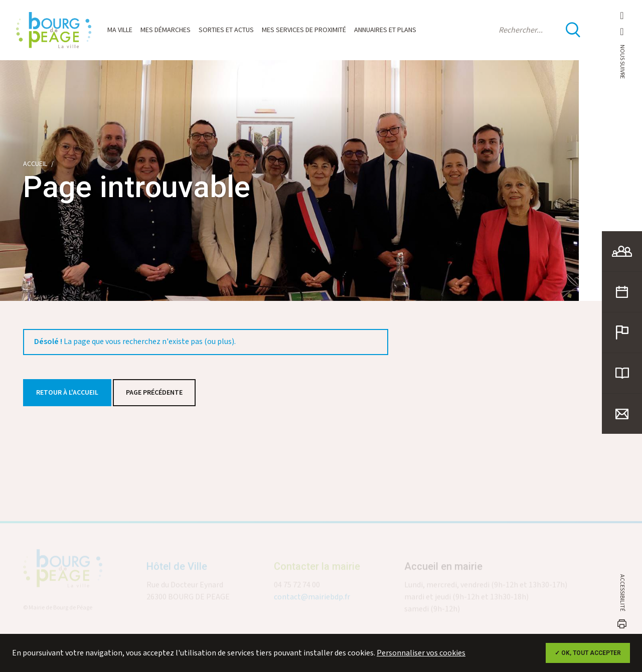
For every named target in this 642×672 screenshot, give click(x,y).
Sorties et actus (226, 30)
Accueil (35, 164)
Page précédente (154, 393)
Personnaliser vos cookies (421, 653)
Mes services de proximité (304, 30)
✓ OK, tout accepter (588, 653)
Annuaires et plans (385, 30)
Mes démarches (166, 30)
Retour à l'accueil (67, 393)
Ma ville (120, 30)
